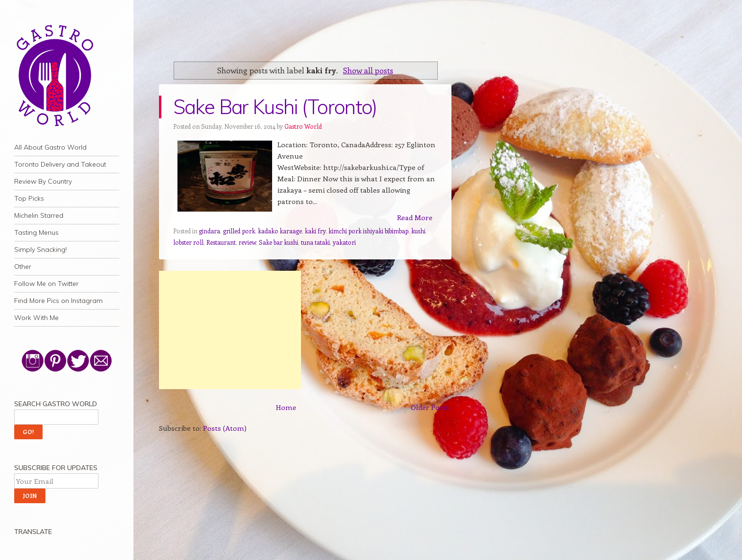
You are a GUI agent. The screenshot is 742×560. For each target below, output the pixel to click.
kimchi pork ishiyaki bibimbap (368, 231)
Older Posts (430, 407)
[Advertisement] (230, 330)
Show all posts (368, 70)
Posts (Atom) (225, 428)
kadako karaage (280, 231)
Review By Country (43, 181)
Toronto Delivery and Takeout (60, 164)
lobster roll (188, 242)
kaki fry (315, 231)
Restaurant (221, 242)
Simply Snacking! (40, 249)
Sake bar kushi (278, 242)
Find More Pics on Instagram (58, 301)
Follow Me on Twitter (46, 284)
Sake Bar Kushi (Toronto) (275, 107)
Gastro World (303, 126)
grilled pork (239, 231)
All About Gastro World (50, 147)
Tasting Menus (36, 232)
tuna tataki (315, 242)
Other (23, 267)
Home (286, 407)
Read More (415, 217)
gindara (209, 231)
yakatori (344, 242)
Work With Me (36, 318)
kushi (418, 231)
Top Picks (29, 198)
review (247, 242)
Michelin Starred (39, 215)
